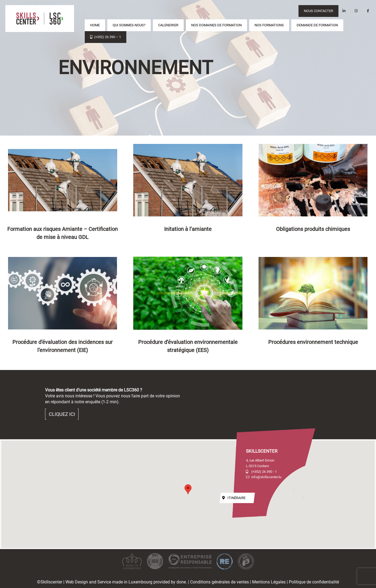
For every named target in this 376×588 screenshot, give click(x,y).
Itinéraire (234, 498)
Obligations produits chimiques (313, 229)
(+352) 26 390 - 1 (261, 472)
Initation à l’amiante (188, 229)
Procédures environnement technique (313, 342)
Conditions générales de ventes (220, 582)
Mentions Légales (269, 582)
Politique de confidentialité (314, 582)
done (181, 582)
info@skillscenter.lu (264, 477)
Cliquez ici (62, 414)
